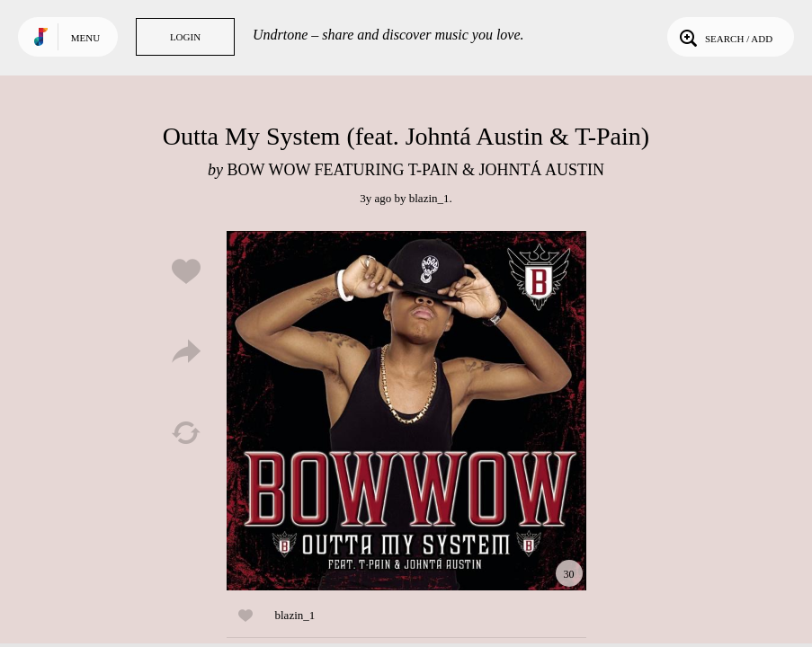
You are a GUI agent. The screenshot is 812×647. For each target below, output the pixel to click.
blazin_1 (429, 198)
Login (185, 37)
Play (406, 411)
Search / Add (724, 37)
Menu (85, 38)
